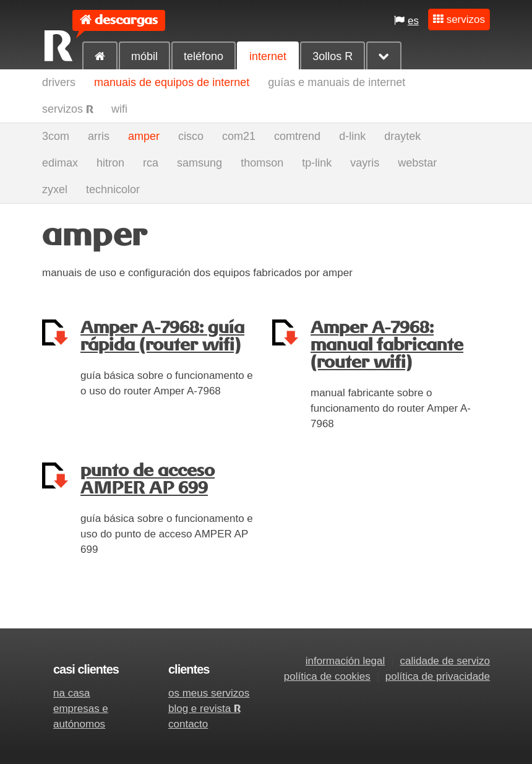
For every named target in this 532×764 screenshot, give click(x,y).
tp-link (317, 163)
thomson (262, 163)
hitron (110, 163)
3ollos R (332, 56)
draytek (402, 136)
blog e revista (204, 709)
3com (56, 136)
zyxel (55, 189)
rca (151, 163)
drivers (59, 82)
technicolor (113, 189)
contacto (188, 724)
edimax (60, 163)
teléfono (204, 56)
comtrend (297, 136)
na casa (72, 693)
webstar (417, 163)
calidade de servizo (445, 661)
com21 (239, 136)
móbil (144, 56)
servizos (67, 109)
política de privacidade (438, 676)
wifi (119, 109)
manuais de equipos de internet (172, 82)
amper (144, 136)
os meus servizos (209, 693)
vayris (365, 163)
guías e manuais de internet (337, 82)
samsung (199, 163)
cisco (191, 136)
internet (268, 56)
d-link (352, 136)
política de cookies (327, 676)
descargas (126, 20)
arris (99, 136)
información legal (345, 661)
